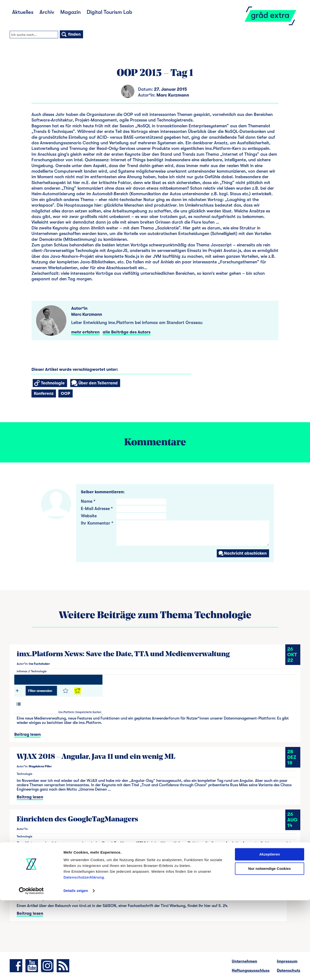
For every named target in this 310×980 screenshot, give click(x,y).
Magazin (70, 12)
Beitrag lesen (27, 734)
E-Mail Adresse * (97, 509)
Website (89, 516)
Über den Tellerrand (95, 383)
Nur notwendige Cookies (270, 948)
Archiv (47, 12)
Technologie (49, 383)
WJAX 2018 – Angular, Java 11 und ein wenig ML (96, 757)
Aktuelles (23, 12)
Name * (88, 501)
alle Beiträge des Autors (127, 332)
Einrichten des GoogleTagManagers (77, 820)
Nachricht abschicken (242, 553)
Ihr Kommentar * (97, 523)
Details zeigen (76, 970)
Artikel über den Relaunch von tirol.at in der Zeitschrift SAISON (125, 882)
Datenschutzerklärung (84, 957)
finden (71, 34)
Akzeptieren (269, 934)
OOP (66, 393)
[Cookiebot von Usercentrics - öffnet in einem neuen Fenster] (31, 971)
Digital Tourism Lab (109, 12)
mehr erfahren (85, 332)
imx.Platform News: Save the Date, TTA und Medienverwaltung (123, 654)
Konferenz (44, 393)
